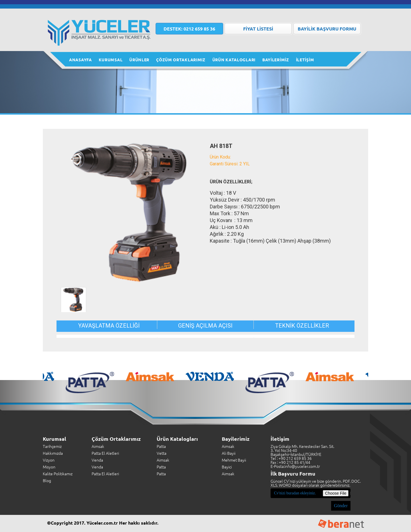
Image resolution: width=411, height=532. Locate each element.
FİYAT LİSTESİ (258, 29)
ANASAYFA (80, 60)
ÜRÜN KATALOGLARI (234, 60)
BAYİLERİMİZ (276, 60)
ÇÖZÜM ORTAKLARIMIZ (181, 60)
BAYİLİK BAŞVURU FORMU (327, 29)
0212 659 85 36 (189, 29)
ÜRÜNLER (139, 60)
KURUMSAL (111, 60)
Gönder (341, 506)
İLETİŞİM (305, 60)
